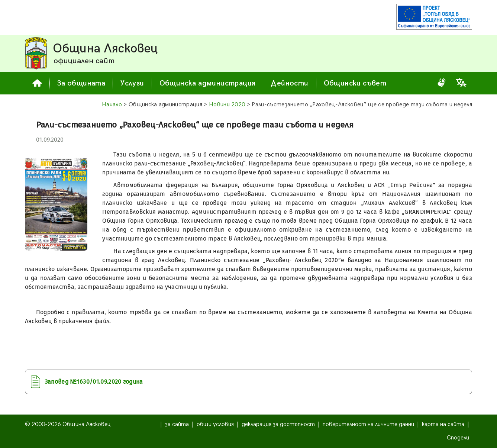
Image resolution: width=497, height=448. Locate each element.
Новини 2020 (227, 105)
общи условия (215, 424)
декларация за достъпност (278, 424)
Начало (112, 105)
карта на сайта (443, 424)
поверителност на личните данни (368, 424)
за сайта (177, 424)
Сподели (458, 438)
